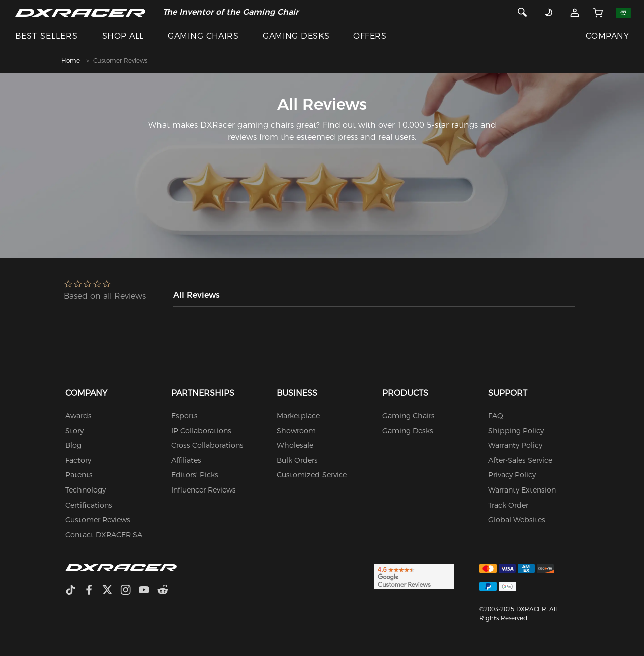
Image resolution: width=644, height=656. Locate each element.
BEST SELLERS (47, 36)
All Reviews (196, 295)
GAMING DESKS (296, 36)
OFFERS (370, 36)
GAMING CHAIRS (203, 36)
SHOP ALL (123, 36)
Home (71, 61)
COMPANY (607, 36)
